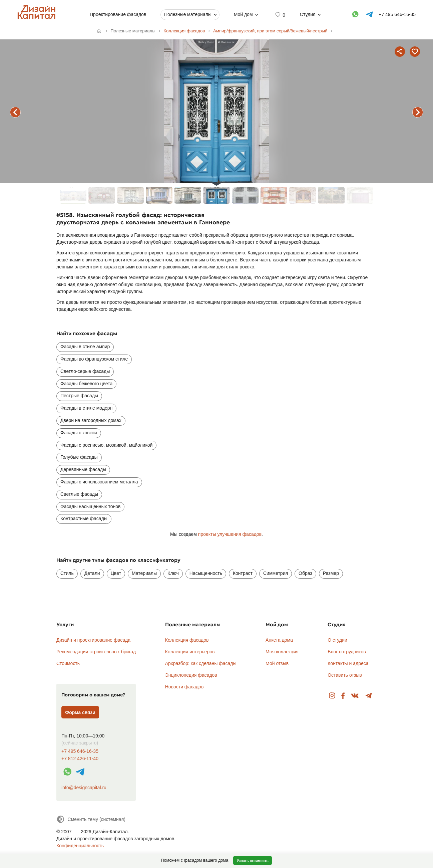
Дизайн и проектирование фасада (93, 640)
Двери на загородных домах (91, 420)
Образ (305, 573)
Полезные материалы (188, 14)
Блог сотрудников (347, 652)
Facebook (343, 696)
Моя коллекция (282, 652)
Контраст (243, 573)
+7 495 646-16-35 (80, 751)
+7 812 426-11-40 (80, 759)
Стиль (67, 573)
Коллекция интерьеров (190, 652)
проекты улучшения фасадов (230, 534)
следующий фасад (418, 112)
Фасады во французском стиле (94, 359)
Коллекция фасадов (187, 640)
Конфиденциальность (80, 846)
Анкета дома (279, 640)
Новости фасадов (184, 687)
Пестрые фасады (79, 396)
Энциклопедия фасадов (191, 675)
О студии (337, 640)
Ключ (173, 573)
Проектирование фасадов (118, 14)
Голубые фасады (79, 457)
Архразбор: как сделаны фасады (201, 663)
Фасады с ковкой (79, 433)
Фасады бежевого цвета (86, 384)
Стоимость (68, 663)
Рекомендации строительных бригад (96, 652)
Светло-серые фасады (85, 371)
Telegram (369, 696)
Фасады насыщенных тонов (90, 506)
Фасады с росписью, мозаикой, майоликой (106, 445)
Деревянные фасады (83, 469)
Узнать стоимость (253, 861)
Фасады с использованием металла (99, 482)
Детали (92, 573)
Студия (308, 14)
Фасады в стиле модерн (86, 408)
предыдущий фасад (15, 112)
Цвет (116, 573)
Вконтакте (355, 696)
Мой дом (243, 14)
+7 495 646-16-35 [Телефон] (397, 14)
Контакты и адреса (348, 663)
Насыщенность (206, 573)
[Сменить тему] (91, 819)
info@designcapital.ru (84, 788)
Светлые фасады (79, 494)
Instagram (332, 696)
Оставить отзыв (345, 675)
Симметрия (276, 573)
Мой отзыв (277, 663)
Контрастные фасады (84, 518)
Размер (331, 573)
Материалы (144, 573)
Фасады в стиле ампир (85, 347)
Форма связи (80, 712)
